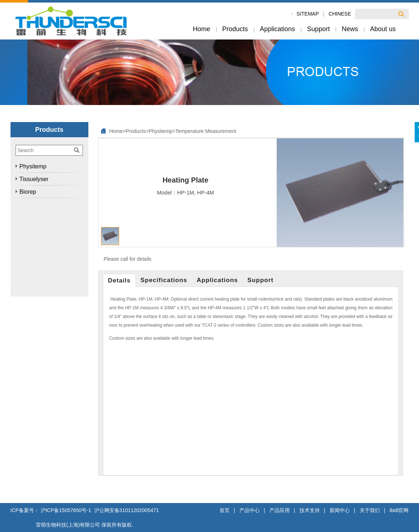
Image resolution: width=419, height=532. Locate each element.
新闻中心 (340, 510)
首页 (225, 510)
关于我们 (370, 510)
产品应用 (280, 510)
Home (116, 131)
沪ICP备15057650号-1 (66, 510)
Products (136, 131)
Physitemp (160, 131)
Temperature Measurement (206, 131)
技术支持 (310, 510)
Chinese (340, 14)
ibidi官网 (399, 510)
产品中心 (250, 510)
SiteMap (308, 14)
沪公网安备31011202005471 (126, 510)
